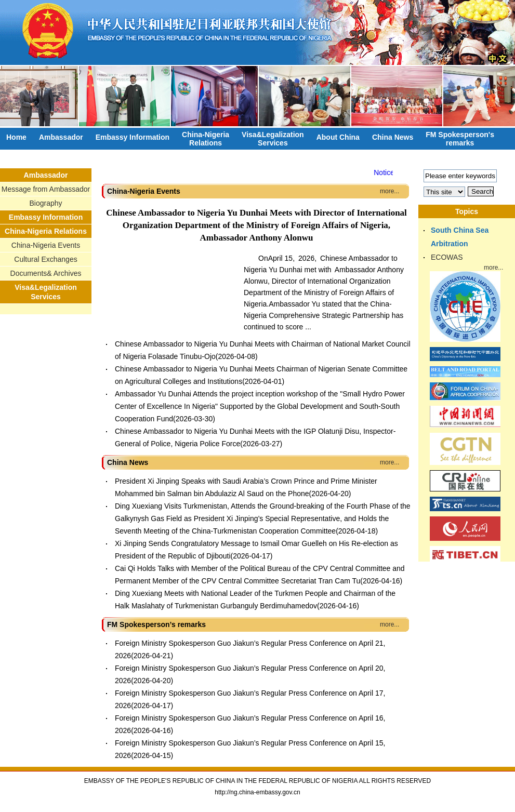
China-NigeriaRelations (206, 139)
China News (393, 137)
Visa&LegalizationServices (273, 139)
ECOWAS (447, 257)
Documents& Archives (46, 273)
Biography (45, 203)
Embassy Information (133, 137)
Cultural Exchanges (45, 259)
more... (389, 191)
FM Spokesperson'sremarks (460, 139)
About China (338, 137)
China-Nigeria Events (46, 245)
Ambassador (61, 137)
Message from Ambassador (46, 189)
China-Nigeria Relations (46, 231)
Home (16, 137)
